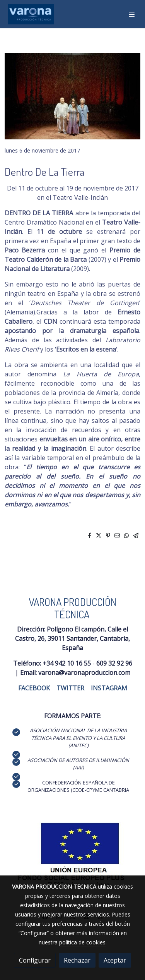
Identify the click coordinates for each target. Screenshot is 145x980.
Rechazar (77, 960)
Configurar (35, 960)
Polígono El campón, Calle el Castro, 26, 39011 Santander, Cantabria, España (72, 638)
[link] (31, 14)
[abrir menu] (132, 14)
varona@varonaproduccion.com (84, 673)
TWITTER (70, 688)
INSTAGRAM (109, 688)
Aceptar (115, 960)
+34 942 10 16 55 (67, 663)
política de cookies (82, 942)
